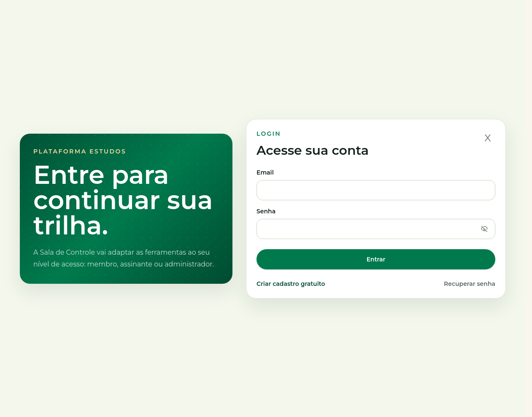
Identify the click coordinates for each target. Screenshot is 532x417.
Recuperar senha (470, 284)
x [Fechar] (488, 137)
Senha (376, 223)
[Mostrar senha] (484, 229)
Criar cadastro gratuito (291, 284)
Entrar (376, 259)
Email (376, 184)
